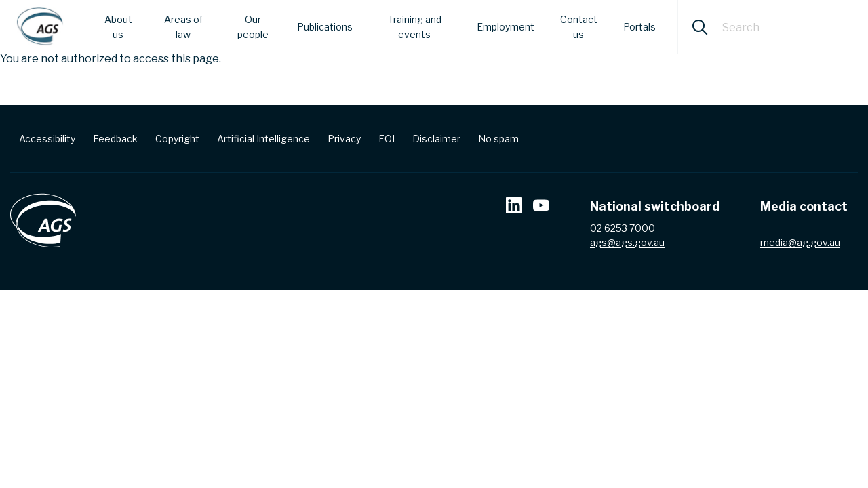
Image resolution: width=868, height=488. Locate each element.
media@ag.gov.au (800, 242)
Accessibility (47, 139)
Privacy (344, 139)
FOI (387, 139)
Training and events (415, 27)
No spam (498, 139)
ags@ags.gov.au (627, 242)
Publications (325, 27)
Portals (639, 27)
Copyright (177, 139)
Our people (253, 27)
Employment (506, 27)
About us (118, 27)
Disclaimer (436, 139)
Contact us (579, 27)
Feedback (115, 139)
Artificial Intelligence (263, 139)
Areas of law (183, 27)
